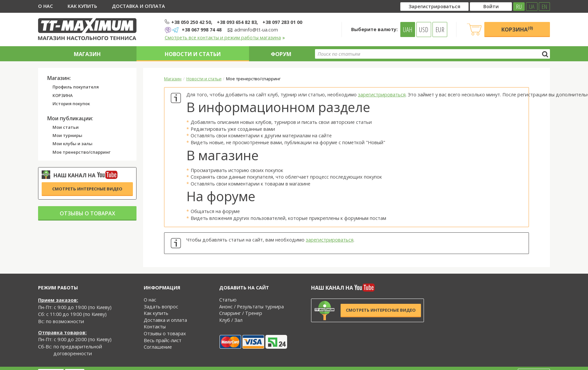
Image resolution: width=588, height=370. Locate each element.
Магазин (87, 54)
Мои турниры (67, 136)
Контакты (155, 327)
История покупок (71, 104)
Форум (281, 54)
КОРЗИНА (63, 96)
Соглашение (158, 347)
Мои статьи (66, 127)
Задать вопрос (161, 307)
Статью (228, 300)
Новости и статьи (193, 54)
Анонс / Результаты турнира (252, 307)
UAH (408, 29)
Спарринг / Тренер (241, 313)
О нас (45, 6)
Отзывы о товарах (87, 213)
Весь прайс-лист (163, 340)
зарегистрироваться (382, 95)
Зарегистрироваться (434, 6)
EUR (440, 29)
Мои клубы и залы (73, 144)
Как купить (82, 6)
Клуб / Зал (231, 320)
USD (424, 29)
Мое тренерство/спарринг (82, 152)
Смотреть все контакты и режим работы (225, 38)
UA (532, 7)
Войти (491, 6)
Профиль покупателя (76, 87)
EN (544, 7)
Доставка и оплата (138, 6)
